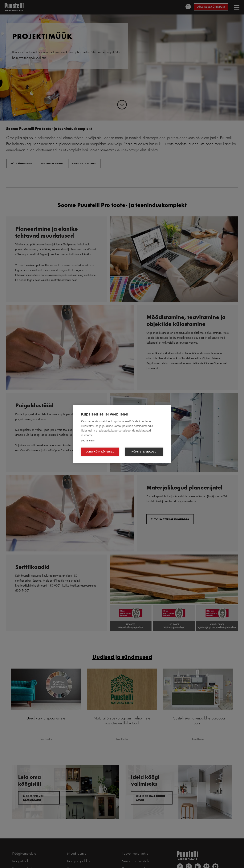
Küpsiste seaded (144, 452)
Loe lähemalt (88, 441)
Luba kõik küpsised (100, 452)
